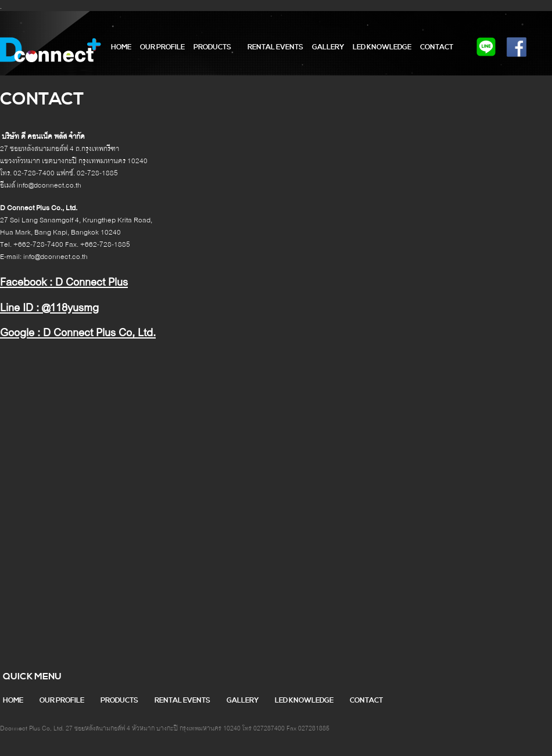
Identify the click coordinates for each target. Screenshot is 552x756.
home (121, 47)
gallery (328, 47)
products (212, 47)
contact (437, 47)
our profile (162, 47)
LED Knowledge (382, 47)
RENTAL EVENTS (275, 47)
